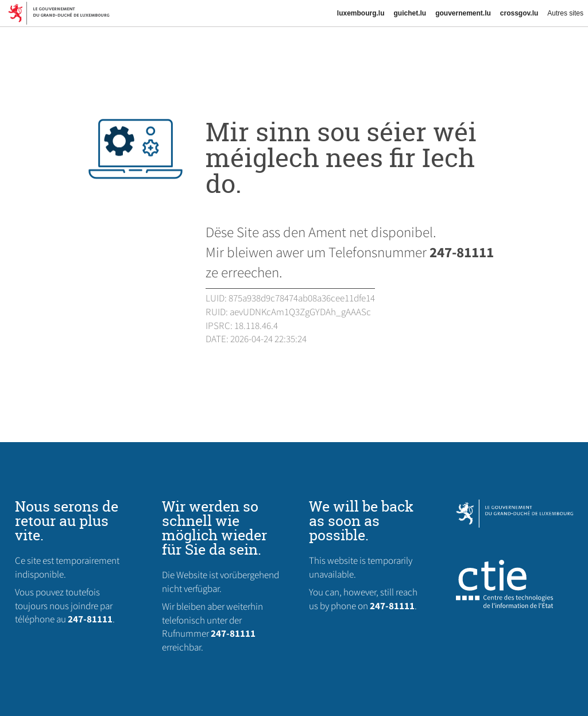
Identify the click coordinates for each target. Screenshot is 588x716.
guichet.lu (410, 13)
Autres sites (565, 13)
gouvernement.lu (463, 13)
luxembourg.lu (361, 13)
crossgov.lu (519, 13)
